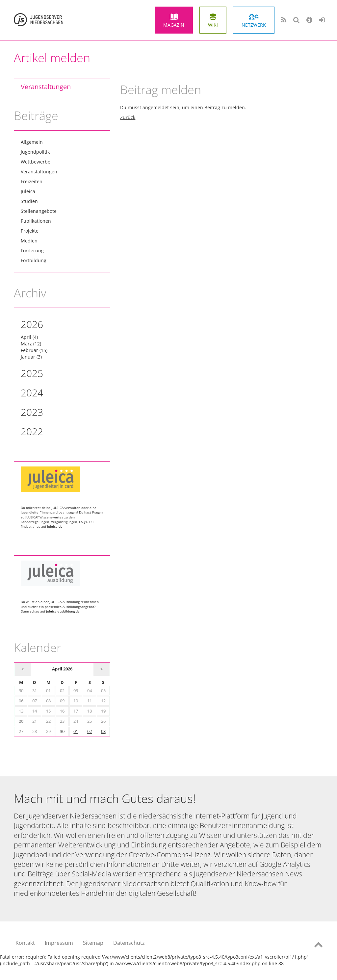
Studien (29, 201)
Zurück (128, 117)
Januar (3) (31, 357)
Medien (29, 241)
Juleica (28, 191)
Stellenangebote (39, 211)
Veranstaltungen (46, 87)
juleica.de (55, 526)
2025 (32, 373)
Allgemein (32, 142)
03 (103, 731)
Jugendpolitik (35, 152)
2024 (32, 393)
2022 (32, 431)
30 (62, 731)
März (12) (31, 344)
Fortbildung (34, 260)
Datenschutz (129, 943)
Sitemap (93, 943)
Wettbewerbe (36, 162)
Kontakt (25, 943)
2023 (32, 412)
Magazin (174, 25)
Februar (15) (34, 350)
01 (76, 731)
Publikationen (36, 221)
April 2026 (62, 669)
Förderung (32, 251)
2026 (32, 324)
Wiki (213, 25)
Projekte (30, 231)
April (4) (29, 337)
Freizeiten (32, 181)
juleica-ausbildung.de (63, 611)
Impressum (59, 943)
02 (90, 731)
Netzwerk (254, 25)
